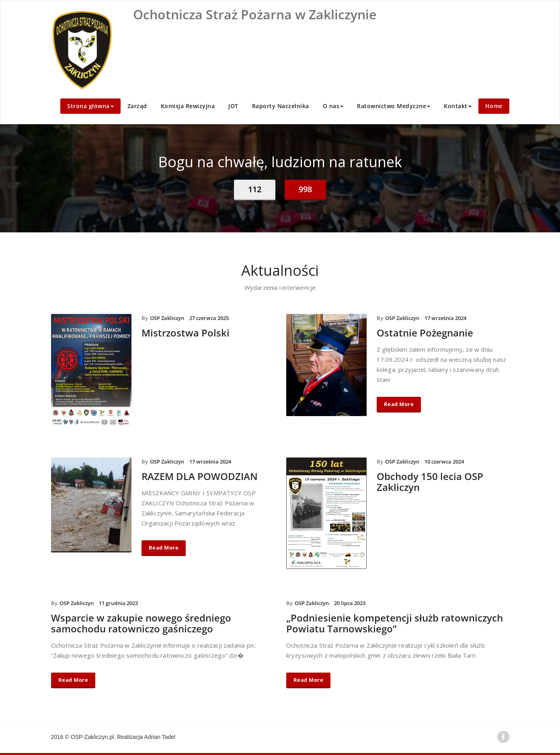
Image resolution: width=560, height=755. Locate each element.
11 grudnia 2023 (118, 603)
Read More (399, 404)
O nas (333, 106)
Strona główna (90, 106)
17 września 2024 (445, 318)
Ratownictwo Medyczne (394, 106)
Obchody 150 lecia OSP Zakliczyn (430, 482)
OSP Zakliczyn (167, 318)
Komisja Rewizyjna (188, 106)
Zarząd (137, 106)
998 (305, 189)
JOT (233, 106)
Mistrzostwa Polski (186, 333)
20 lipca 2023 (350, 603)
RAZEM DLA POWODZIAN (200, 476)
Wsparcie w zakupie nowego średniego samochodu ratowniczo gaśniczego (141, 623)
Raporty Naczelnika (281, 106)
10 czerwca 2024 (444, 462)
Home (494, 106)
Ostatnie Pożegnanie (425, 333)
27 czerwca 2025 (209, 318)
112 (255, 189)
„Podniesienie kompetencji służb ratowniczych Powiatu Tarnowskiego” (395, 623)
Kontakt (458, 106)
